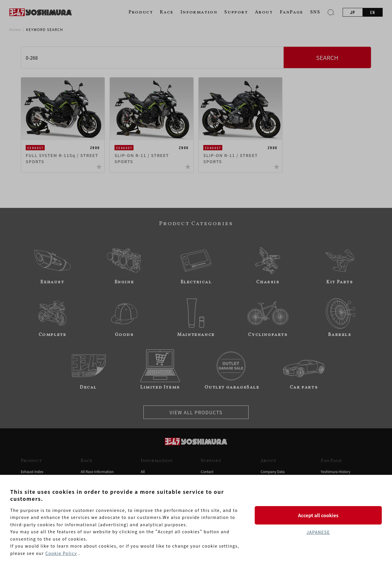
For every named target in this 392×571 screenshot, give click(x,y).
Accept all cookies (318, 515)
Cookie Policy (61, 553)
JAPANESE (318, 532)
